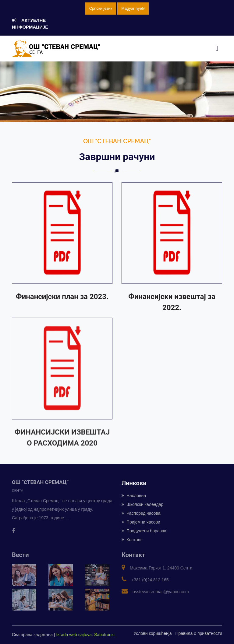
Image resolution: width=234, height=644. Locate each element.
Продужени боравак (144, 531)
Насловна (134, 496)
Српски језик (101, 8)
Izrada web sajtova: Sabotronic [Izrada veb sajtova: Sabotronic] (85, 635)
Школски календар (142, 504)
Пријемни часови (141, 522)
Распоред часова (141, 513)
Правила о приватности (199, 633)
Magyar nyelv (133, 8)
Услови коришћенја (152, 633)
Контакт (132, 540)
